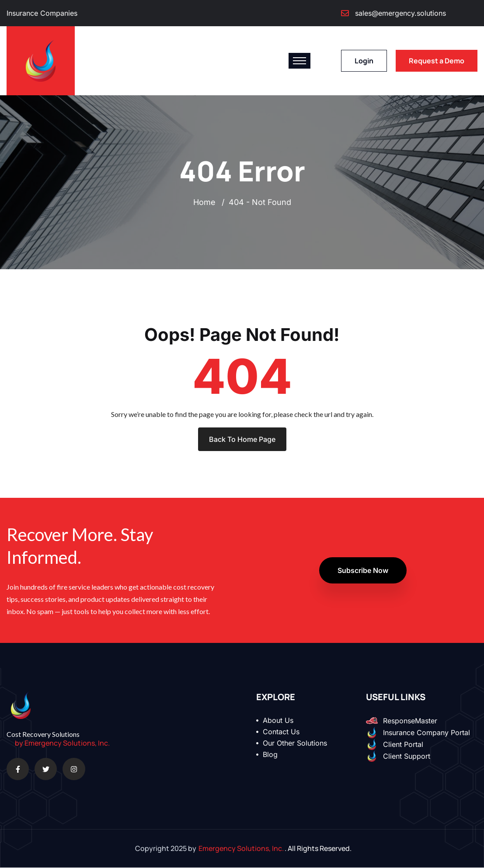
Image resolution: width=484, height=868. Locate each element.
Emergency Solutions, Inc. (241, 849)
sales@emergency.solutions (400, 13)
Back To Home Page (242, 440)
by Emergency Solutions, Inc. (62, 743)
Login (364, 61)
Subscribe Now (363, 571)
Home (207, 203)
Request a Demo (437, 61)
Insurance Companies (42, 13)
